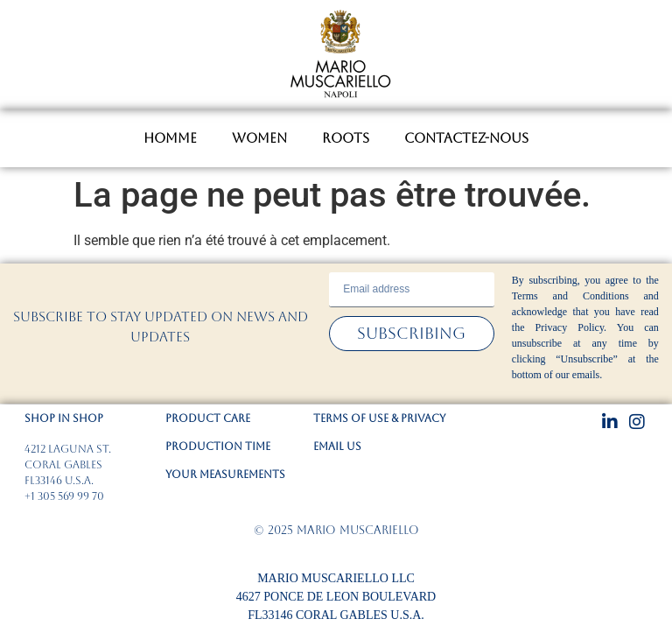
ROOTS (346, 138)
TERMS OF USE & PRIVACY (379, 418)
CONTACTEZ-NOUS (466, 138)
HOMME (170, 138)
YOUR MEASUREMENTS (225, 475)
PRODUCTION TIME (218, 447)
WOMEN (259, 138)
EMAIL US (337, 447)
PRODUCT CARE (208, 418)
